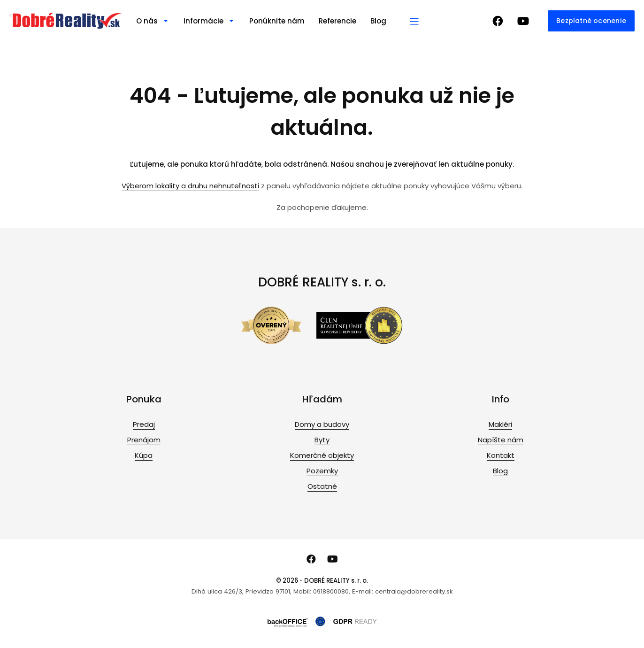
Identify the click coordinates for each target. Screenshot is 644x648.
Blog (378, 21)
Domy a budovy (322, 424)
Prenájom (144, 440)
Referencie (337, 21)
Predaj (144, 424)
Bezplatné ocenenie (591, 21)
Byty (322, 440)
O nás (147, 21)
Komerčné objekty (322, 455)
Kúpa (144, 455)
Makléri (500, 424)
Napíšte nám (501, 440)
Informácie (203, 21)
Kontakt (501, 455)
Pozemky (322, 471)
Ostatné (322, 486)
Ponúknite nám (277, 21)
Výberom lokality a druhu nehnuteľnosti (190, 186)
